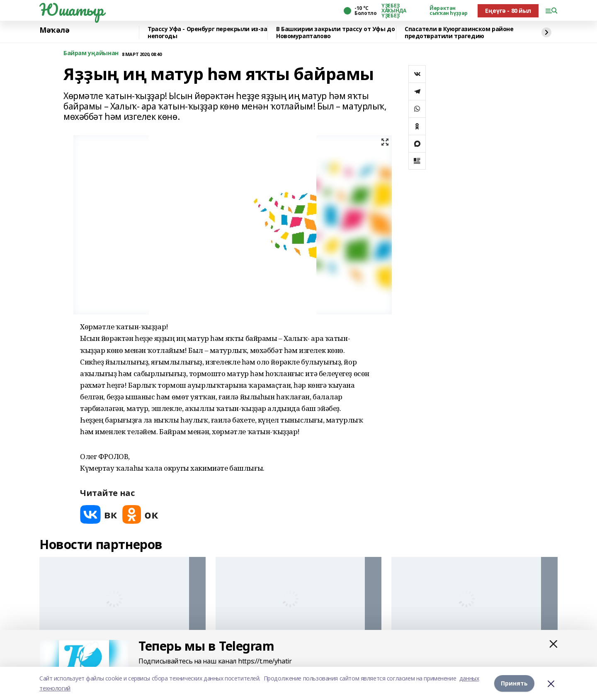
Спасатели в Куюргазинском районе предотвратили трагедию (459, 33)
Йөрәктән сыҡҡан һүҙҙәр (449, 11)
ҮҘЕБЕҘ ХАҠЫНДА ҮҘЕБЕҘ (394, 11)
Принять (514, 683)
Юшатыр (71, 10)
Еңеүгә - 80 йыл (508, 11)
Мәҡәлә (54, 30)
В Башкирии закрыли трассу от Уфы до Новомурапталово (335, 33)
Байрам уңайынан (91, 53)
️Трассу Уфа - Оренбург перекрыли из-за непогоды (207, 33)
